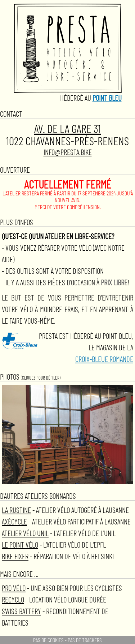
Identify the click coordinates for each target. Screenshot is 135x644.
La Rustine (16, 510)
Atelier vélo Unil (25, 533)
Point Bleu (107, 98)
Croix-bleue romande (104, 359)
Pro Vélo (14, 588)
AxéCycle (14, 521)
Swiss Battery (21, 611)
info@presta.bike (68, 152)
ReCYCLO (13, 599)
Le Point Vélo (20, 544)
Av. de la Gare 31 (67, 128)
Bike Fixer (15, 556)
